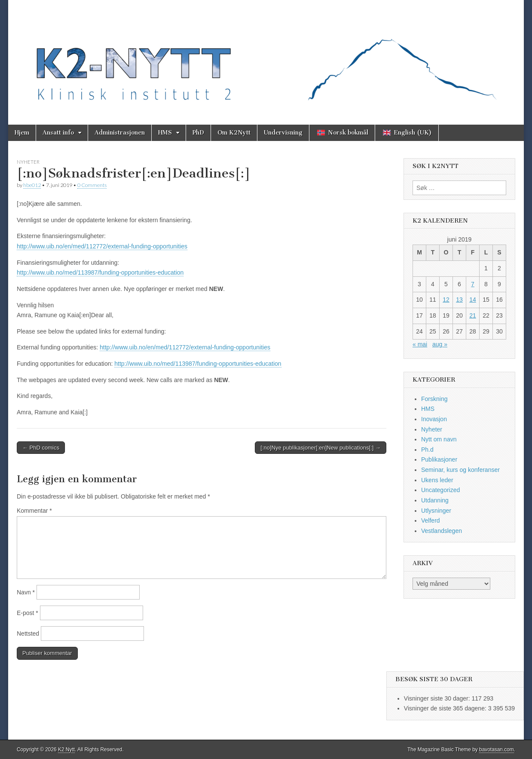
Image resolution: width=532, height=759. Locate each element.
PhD (198, 133)
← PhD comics (41, 448)
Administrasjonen (120, 133)
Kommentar (34, 511)
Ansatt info (58, 133)
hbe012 (32, 185)
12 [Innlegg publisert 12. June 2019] (446, 300)
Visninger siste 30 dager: (438, 698)
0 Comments (92, 185)
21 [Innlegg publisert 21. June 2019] (473, 315)
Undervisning (283, 133)
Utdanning (435, 500)
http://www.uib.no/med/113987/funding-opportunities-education (100, 272)
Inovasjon (434, 419)
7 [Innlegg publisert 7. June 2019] (473, 284)
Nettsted (28, 634)
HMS (165, 133)
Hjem (22, 133)
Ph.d (427, 450)
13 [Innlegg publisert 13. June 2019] (459, 300)
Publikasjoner (439, 459)
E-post (28, 613)
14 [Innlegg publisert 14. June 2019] (473, 300)
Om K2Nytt (234, 133)
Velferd (431, 520)
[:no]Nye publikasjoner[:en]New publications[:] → (321, 448)
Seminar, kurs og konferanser (460, 470)
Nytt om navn (439, 439)
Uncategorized (440, 490)
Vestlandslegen (442, 531)
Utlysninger (436, 511)
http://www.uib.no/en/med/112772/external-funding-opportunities (102, 246)
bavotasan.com (497, 750)
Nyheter (28, 162)
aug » (440, 344)
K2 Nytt (66, 750)
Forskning (434, 399)
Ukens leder (437, 480)
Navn (26, 592)
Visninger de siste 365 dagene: (446, 708)
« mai (420, 344)
